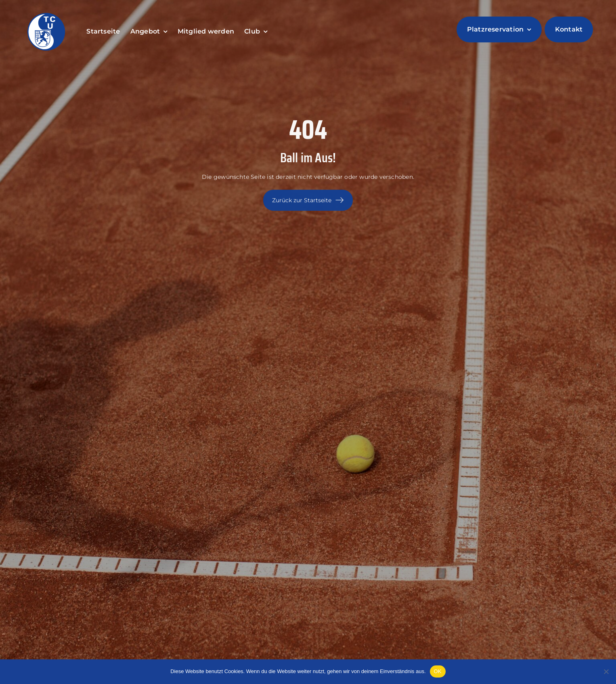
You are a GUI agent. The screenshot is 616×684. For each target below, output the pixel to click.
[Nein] (606, 671)
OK (438, 671)
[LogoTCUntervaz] (46, 13)
